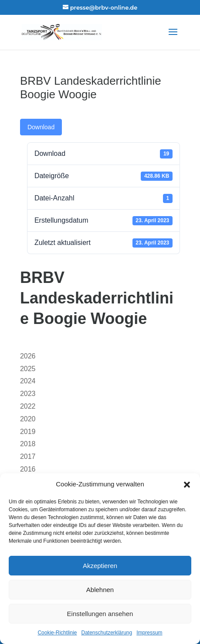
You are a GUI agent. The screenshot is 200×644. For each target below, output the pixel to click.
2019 (28, 432)
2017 (28, 456)
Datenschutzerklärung (107, 633)
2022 (28, 406)
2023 (28, 394)
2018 (28, 444)
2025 (28, 369)
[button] (187, 485)
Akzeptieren (100, 566)
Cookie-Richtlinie (57, 633)
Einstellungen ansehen (100, 614)
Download (41, 127)
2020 (28, 419)
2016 (28, 469)
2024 (28, 381)
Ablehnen (100, 590)
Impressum (149, 633)
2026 (28, 356)
